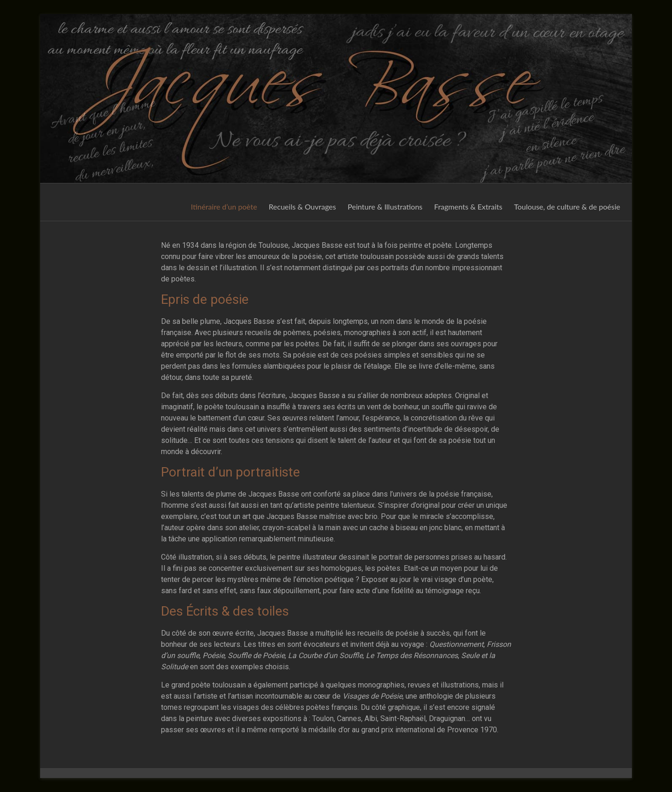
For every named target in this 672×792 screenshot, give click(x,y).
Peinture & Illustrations (385, 207)
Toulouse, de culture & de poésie (567, 207)
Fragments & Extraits (468, 207)
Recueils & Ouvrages (302, 207)
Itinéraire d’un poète (224, 207)
